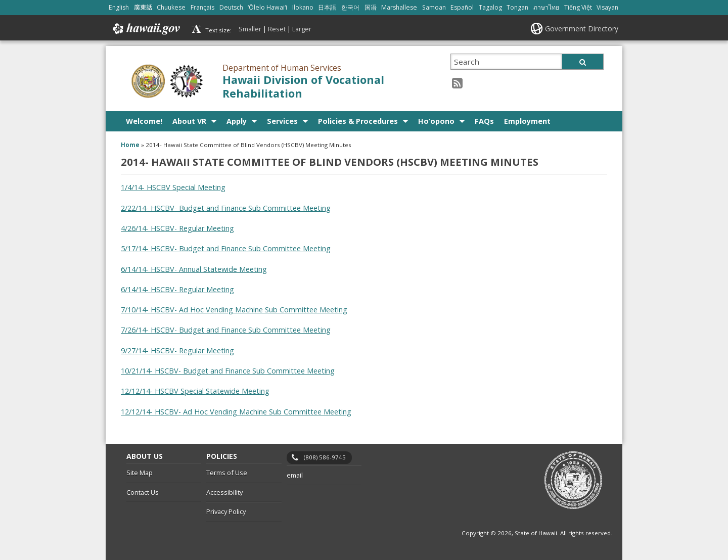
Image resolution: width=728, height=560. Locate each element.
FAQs (484, 121)
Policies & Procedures (358, 121)
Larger (302, 29)
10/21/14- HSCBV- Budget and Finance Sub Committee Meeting (228, 371)
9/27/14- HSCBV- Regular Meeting (177, 351)
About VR (189, 121)
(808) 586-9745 (325, 457)
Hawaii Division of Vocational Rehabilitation (303, 86)
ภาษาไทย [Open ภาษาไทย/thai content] (546, 7)
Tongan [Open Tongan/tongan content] (517, 7)
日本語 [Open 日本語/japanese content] (327, 7)
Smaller (250, 29)
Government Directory (582, 29)
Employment (527, 121)
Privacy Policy (226, 511)
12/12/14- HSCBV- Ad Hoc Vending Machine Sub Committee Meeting (236, 412)
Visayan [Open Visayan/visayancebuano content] (607, 7)
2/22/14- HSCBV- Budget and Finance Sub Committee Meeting (226, 208)
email (295, 475)
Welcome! (144, 121)
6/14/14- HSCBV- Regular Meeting (177, 289)
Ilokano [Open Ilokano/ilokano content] (303, 7)
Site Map (140, 473)
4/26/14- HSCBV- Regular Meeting (177, 228)
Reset (277, 29)
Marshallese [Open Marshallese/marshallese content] (399, 7)
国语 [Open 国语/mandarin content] (371, 7)
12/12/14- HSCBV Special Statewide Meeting (195, 391)
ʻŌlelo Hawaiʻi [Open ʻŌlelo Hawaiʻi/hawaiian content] (267, 7)
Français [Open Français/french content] (202, 7)
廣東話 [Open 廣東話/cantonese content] (143, 7)
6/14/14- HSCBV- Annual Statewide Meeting (194, 269)
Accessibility (224, 492)
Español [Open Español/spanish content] (462, 7)
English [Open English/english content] (119, 7)
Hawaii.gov (145, 29)
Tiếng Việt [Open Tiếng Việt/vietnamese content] (578, 7)
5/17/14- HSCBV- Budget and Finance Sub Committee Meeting (226, 248)
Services (282, 121)
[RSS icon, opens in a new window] (457, 83)
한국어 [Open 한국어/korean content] (350, 7)
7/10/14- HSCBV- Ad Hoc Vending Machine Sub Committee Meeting (234, 310)
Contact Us (143, 492)
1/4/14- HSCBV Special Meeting (173, 187)
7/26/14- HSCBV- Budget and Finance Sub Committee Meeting (226, 330)
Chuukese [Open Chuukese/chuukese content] (171, 7)
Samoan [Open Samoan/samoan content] (434, 7)
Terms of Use (227, 473)
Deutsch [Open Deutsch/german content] (231, 7)
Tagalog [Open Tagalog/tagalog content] (490, 7)
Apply (237, 121)
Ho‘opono (436, 121)
